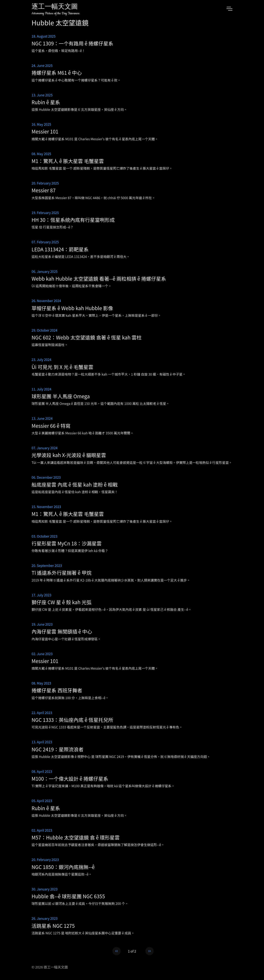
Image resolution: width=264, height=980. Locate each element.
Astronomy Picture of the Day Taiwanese (56, 13)
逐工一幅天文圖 (55, 7)
